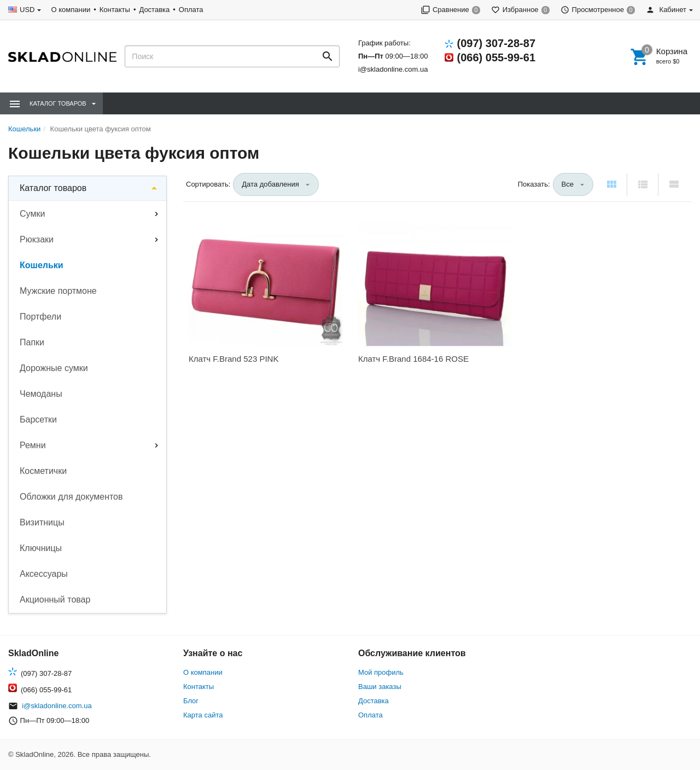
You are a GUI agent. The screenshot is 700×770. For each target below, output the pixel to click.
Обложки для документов (71, 497)
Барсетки (38, 419)
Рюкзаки (37, 239)
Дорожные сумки (54, 368)
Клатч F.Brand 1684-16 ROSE (413, 359)
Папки (32, 342)
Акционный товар (55, 600)
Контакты (115, 10)
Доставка (154, 10)
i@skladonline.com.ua (393, 69)
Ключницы (41, 548)
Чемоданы (41, 394)
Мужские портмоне (58, 291)
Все (568, 184)
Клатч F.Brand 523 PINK (234, 359)
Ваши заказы (380, 687)
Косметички (43, 471)
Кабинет (666, 10)
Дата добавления (270, 184)
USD (27, 10)
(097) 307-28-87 (496, 43)
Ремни (33, 445)
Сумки (32, 214)
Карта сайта (203, 715)
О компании (71, 10)
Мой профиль (381, 672)
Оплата (191, 10)
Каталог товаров (53, 188)
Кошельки (42, 265)
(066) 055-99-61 (496, 57)
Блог (191, 701)
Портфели (40, 317)
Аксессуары (44, 574)
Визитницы (42, 522)
